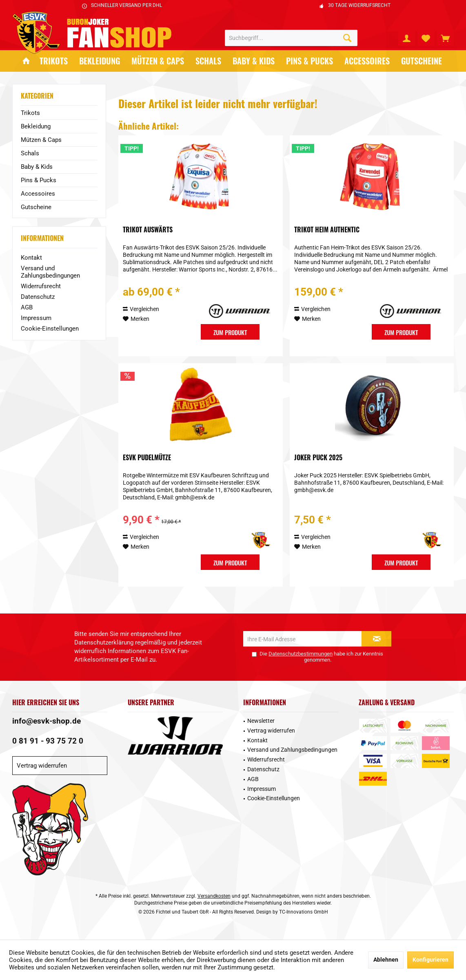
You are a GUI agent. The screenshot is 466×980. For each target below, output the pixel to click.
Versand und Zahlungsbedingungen (50, 272)
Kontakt (31, 258)
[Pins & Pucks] (310, 61)
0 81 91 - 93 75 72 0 (48, 741)
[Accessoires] (367, 61)
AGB (27, 307)
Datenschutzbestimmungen (301, 654)
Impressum (36, 318)
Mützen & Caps (41, 140)
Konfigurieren (430, 960)
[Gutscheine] (422, 61)
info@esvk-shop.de (47, 721)
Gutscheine (36, 207)
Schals (30, 153)
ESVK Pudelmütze (147, 458)
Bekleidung (36, 126)
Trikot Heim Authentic (327, 230)
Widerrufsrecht (41, 286)
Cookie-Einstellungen (50, 329)
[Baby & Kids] (254, 61)
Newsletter (261, 721)
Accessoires (38, 194)
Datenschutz (38, 297)
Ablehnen (386, 960)
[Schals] (208, 61)
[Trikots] (54, 61)
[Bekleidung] (100, 61)
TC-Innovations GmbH (304, 912)
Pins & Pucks (39, 180)
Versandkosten (214, 896)
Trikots (30, 113)
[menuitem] (445, 38)
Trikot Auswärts (148, 230)
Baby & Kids (37, 167)
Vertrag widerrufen (42, 766)
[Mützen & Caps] (158, 61)
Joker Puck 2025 (318, 458)
